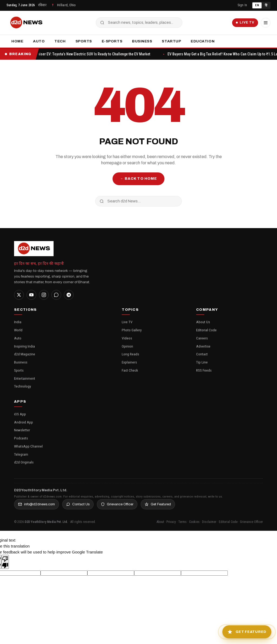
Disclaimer (209, 522)
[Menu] (265, 23)
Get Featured (158, 504)
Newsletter (22, 430)
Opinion (127, 346)
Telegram (21, 454)
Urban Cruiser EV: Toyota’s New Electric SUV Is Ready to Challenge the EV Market (94, 54)
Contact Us (78, 504)
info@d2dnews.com (37, 504)
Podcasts (21, 438)
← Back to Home (138, 179)
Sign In (242, 5)
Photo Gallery (132, 330)
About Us (203, 322)
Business (142, 41)
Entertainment (25, 378)
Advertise (203, 346)
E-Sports (112, 41)
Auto (39, 41)
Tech (60, 41)
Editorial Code (206, 330)
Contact (202, 354)
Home (17, 41)
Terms (182, 522)
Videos (127, 338)
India (18, 322)
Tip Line (202, 362)
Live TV (242, 23)
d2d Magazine (25, 354)
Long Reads (130, 354)
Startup (171, 41)
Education (203, 41)
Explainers (129, 362)
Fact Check (130, 370)
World (18, 330)
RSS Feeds (204, 370)
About (160, 522)
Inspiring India (24, 346)
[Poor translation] (5, 562)
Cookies (194, 522)
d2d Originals (24, 462)
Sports (84, 41)
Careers (202, 338)
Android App (24, 422)
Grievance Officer (117, 504)
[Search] (100, 23)
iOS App (20, 414)
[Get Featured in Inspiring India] (244, 630)
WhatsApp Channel (28, 446)
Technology (23, 386)
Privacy (171, 522)
